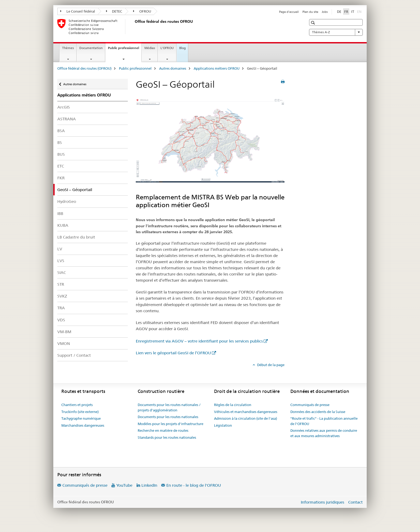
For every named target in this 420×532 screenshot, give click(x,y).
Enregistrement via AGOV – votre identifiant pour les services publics (199, 341)
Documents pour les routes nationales (168, 417)
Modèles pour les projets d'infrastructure (170, 424)
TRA (61, 308)
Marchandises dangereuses (83, 425)
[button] (314, 23)
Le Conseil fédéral (78, 11)
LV (60, 249)
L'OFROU (167, 48)
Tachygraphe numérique (81, 418)
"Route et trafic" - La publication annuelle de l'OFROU (324, 421)
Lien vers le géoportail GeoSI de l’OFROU (173, 353)
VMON (64, 343)
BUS (61, 154)
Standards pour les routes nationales (167, 437)
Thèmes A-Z (336, 32)
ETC (61, 166)
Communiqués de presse (310, 405)
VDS (61, 320)
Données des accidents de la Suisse (318, 412)
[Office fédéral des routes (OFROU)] (134, 27)
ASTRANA (67, 119)
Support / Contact (74, 355)
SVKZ (62, 296)
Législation (223, 425)
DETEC (114, 11)
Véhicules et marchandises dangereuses (246, 412)
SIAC (62, 272)
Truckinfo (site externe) (80, 412)
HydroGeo (67, 201)
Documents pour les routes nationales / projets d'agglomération (169, 407)
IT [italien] (353, 12)
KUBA (63, 225)
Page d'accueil (289, 12)
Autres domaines (173, 68)
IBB (60, 213)
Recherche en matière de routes (163, 430)
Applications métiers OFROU (217, 68)
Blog (182, 48)
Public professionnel (125, 50)
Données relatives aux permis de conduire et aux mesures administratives (324, 433)
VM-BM (64, 332)
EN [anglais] (360, 11)
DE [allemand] (339, 12)
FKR (61, 178)
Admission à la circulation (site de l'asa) (245, 418)
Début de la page (270, 365)
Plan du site (310, 12)
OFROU (142, 11)
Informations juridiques (322, 502)
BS (60, 142)
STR (61, 284)
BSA (61, 131)
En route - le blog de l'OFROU (194, 485)
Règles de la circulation (233, 405)
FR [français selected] (346, 12)
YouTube (124, 485)
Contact (355, 502)
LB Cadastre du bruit (76, 237)
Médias (150, 48)
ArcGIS (64, 107)
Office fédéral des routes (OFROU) (84, 68)
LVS (61, 261)
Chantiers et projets (77, 405)
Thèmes (68, 48)
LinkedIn (149, 485)
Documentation (91, 48)
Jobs (325, 12)
